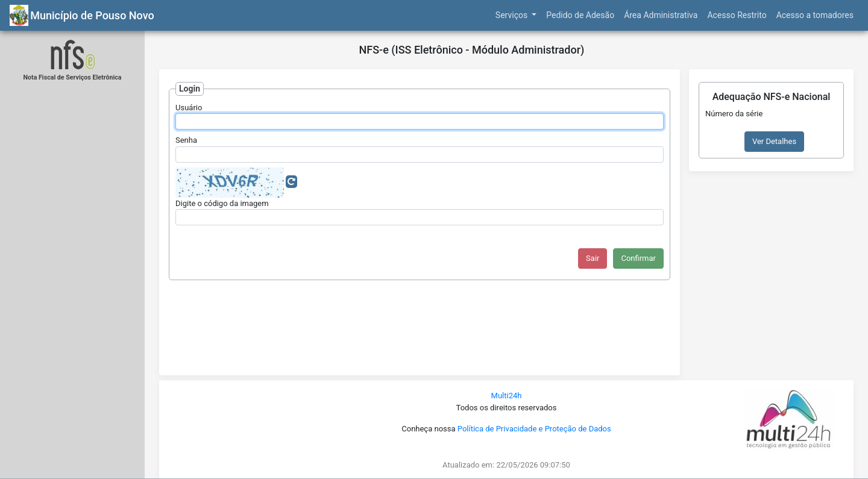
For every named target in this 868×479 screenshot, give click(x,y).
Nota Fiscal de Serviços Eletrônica (73, 77)
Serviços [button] (513, 15)
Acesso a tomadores (815, 15)
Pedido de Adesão (580, 15)
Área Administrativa (661, 15)
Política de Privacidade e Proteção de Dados (534, 429)
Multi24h (507, 396)
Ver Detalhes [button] (774, 141)
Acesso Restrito (737, 15)
